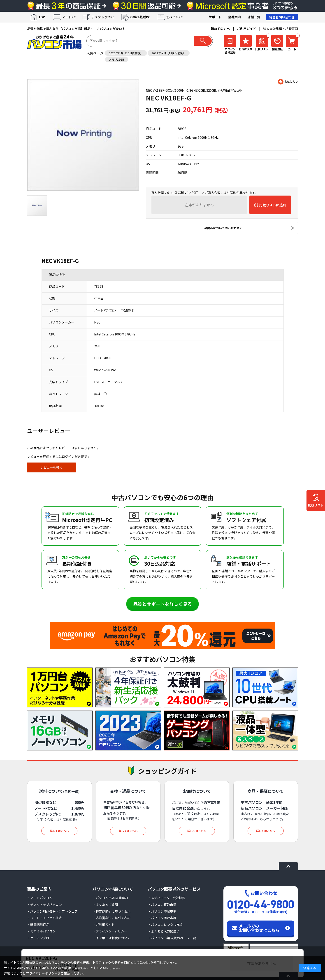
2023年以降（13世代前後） (169, 53)
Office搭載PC (140, 17)
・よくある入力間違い (164, 931)
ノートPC (69, 17)
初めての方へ (220, 29)
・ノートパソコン (40, 898)
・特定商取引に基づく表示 (111, 911)
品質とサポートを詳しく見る (162, 604)
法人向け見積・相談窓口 (281, 29)
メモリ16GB (117, 59)
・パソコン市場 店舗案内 (110, 898)
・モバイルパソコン (41, 931)
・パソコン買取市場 (162, 905)
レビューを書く (51, 467)
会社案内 (234, 17)
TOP (42, 17)
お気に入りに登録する (288, 82)
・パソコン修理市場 (162, 911)
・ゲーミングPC (39, 938)
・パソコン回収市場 (162, 918)
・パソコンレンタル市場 (165, 925)
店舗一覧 (254, 17)
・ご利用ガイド (104, 925)
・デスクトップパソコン (44, 905)
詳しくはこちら (59, 831)
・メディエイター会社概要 (167, 898)
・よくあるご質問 (105, 905)
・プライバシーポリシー (110, 931)
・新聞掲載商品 (38, 925)
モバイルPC (174, 17)
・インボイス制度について (111, 938)
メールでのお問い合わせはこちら (259, 928)
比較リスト (316, 505)
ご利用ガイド (246, 29)
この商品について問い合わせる (222, 228)
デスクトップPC (103, 17)
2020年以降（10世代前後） (126, 53)
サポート (215, 17)
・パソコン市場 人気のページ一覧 (172, 938)
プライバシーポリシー (42, 973)
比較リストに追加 (273, 205)
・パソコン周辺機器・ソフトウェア (52, 911)
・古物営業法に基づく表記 (111, 918)
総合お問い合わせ (282, 17)
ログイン (68, 456)
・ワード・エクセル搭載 (44, 918)
